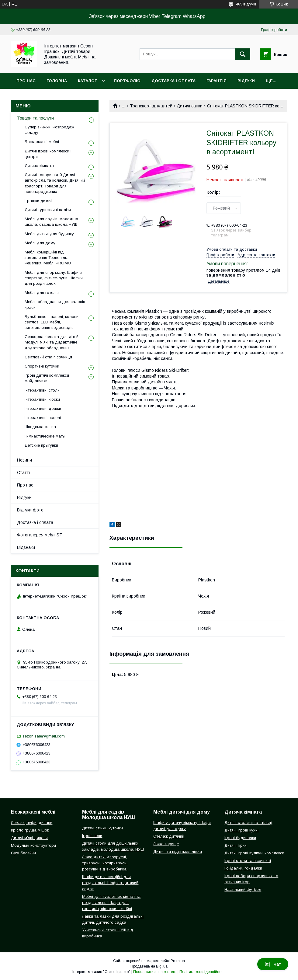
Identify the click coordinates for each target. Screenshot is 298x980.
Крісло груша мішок (30, 830)
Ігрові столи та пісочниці (248, 861)
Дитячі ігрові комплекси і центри (48, 154)
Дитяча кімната (39, 166)
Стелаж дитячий (169, 836)
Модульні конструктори (33, 845)
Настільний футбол (243, 889)
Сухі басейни (23, 853)
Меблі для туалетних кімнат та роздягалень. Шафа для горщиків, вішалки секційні (111, 903)
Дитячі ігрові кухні (241, 830)
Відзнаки (26, 547)
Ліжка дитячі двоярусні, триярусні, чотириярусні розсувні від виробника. (105, 863)
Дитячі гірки (236, 845)
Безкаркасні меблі (42, 142)
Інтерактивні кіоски (42, 399)
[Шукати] (243, 54)
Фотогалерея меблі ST (40, 535)
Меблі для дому (40, 243)
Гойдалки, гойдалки (243, 868)
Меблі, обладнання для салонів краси (55, 304)
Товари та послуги (35, 118)
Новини (24, 460)
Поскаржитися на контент (155, 972)
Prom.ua (178, 961)
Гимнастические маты (45, 436)
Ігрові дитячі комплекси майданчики (47, 378)
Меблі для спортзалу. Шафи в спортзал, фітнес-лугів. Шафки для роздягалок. (54, 278)
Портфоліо (127, 81)
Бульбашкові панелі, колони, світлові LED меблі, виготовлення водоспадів (52, 322)
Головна (57, 81)
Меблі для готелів (42, 293)
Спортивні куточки (42, 366)
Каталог (87, 81)
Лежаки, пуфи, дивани (32, 823)
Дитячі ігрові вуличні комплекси (254, 853)
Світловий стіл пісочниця (48, 357)
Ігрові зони (92, 836)
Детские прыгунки (41, 445)
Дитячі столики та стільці (248, 823)
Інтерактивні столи (42, 390)
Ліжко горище (166, 844)
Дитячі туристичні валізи (48, 210)
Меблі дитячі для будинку (49, 234)
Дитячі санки (190, 106)
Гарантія (217, 81)
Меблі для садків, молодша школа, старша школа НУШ (51, 222)
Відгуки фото (30, 510)
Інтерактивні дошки (43, 408)
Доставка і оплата (173, 81)
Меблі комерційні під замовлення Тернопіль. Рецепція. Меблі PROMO (48, 258)
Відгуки (246, 81)
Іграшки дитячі (38, 201)
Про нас (26, 81)
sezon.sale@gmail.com (44, 736)
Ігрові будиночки (240, 838)
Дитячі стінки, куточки (102, 828)
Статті (23, 473)
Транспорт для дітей (151, 106)
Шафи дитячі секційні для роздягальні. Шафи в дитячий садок (110, 883)
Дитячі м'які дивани (29, 838)
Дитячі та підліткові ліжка (178, 851)
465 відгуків (246, 4)
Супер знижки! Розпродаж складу (49, 130)
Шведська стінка (40, 427)
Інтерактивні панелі (43, 418)
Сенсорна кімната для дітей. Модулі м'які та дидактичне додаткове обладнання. (52, 342)
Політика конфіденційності (203, 972)
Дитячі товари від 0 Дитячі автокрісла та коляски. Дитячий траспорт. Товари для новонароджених (55, 183)
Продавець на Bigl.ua (149, 966)
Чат (273, 964)
